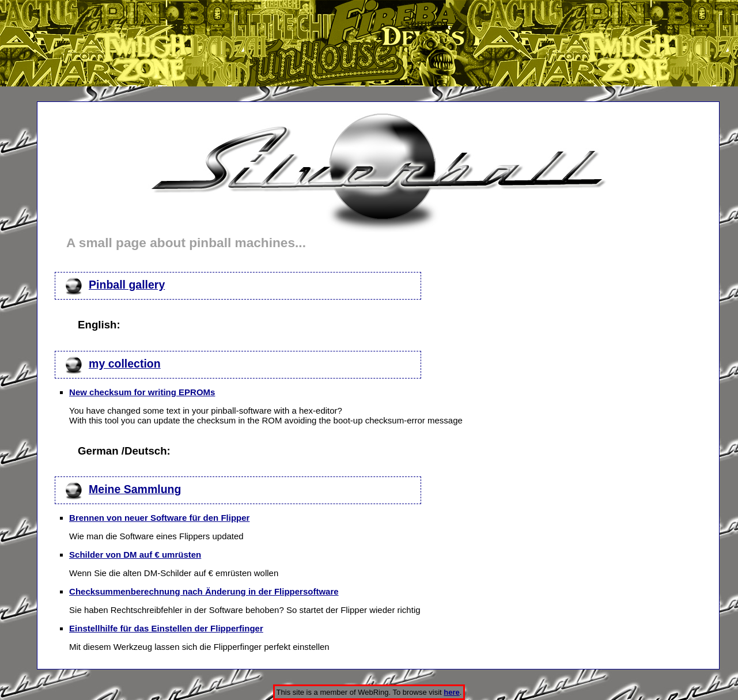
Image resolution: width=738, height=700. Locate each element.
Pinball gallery (127, 285)
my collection (125, 364)
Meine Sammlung (135, 489)
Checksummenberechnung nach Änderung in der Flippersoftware (204, 591)
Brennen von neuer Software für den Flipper (159, 518)
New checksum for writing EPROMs (142, 392)
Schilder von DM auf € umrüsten (135, 555)
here (451, 692)
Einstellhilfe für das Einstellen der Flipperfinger (166, 628)
